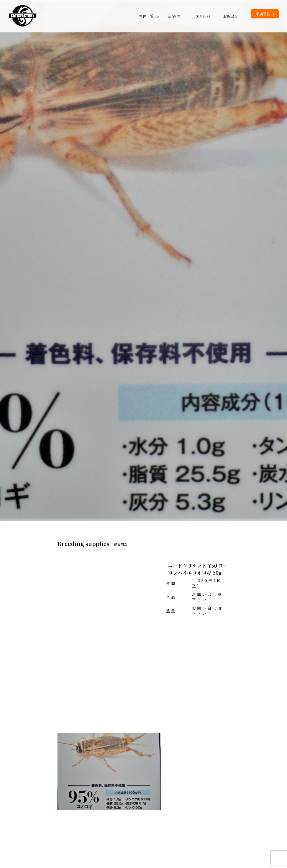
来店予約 (265, 14)
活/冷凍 (174, 16)
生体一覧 (149, 16)
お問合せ (231, 16)
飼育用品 (203, 16)
